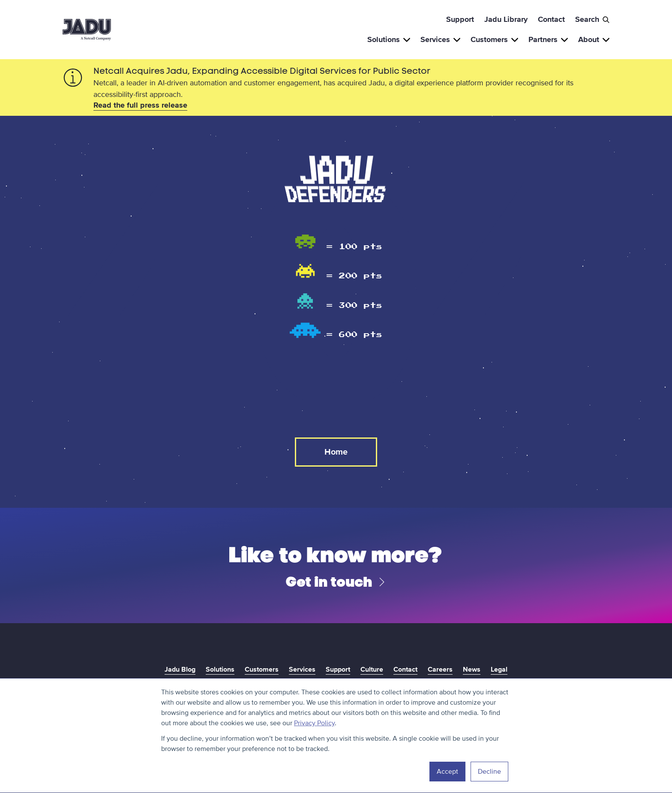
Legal (499, 669)
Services (440, 39)
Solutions (389, 39)
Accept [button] (447, 772)
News (472, 669)
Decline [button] (489, 772)
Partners (548, 39)
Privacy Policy (314, 723)
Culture (372, 669)
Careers (440, 669)
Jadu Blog (180, 669)
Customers (494, 39)
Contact (551, 19)
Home (336, 452)
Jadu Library (506, 19)
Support (460, 19)
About (594, 39)
